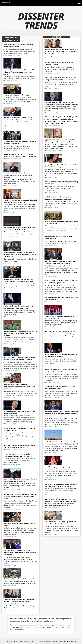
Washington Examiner (58, 151)
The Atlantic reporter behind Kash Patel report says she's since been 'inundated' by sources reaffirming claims (61, 414)
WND (54, 245)
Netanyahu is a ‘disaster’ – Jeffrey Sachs (16, 95)
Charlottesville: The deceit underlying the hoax (60, 331)
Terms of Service (61, 641)
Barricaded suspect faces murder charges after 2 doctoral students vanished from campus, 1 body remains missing (20, 254)
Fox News (16, 186)
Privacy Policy (72, 641)
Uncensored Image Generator (25, 641)
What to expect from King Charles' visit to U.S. (19, 117)
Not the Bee (56, 73)
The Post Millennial (57, 58)
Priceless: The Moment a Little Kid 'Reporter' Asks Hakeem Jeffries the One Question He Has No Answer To (20, 72)
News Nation (56, 192)
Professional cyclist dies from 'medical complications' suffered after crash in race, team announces (19, 387)
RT (14, 104)
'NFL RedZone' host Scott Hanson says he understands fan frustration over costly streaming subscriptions (20, 553)
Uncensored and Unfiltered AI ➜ (11, 39)
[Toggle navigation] (79, 3)
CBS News (16, 128)
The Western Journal (58, 88)
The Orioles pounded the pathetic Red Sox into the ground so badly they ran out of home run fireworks (20, 333)
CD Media (55, 276)
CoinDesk (16, 238)
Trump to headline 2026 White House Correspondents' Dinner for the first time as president (18, 175)
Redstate (15, 81)
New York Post (16, 55)
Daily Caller (16, 441)
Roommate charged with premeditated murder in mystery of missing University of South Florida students (20, 496)
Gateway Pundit (17, 159)
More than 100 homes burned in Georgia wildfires (20, 579)
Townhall (55, 113)
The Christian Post (57, 397)
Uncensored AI (11, 641)
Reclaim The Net (17, 490)
